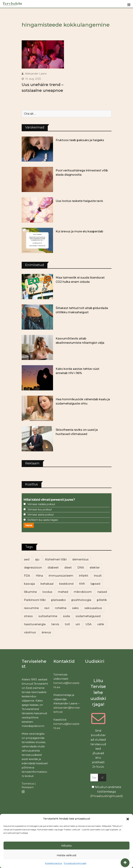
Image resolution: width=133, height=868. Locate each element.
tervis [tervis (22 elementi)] (55, 624)
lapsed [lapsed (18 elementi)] (95, 584)
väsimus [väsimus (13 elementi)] (30, 632)
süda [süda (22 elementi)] (66, 616)
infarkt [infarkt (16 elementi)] (84, 576)
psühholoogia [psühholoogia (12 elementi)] (81, 600)
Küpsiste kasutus (54, 863)
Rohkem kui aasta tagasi (43, 520)
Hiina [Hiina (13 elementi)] (39, 576)
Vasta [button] (29, 525)
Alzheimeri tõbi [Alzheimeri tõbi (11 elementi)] (56, 559)
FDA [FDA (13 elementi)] (27, 576)
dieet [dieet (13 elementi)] (68, 568)
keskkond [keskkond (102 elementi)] (66, 584)
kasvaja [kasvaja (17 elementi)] (29, 584)
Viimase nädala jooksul (41, 504)
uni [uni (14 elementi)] (78, 624)
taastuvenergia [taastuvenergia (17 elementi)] (35, 624)
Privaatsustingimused (75, 863)
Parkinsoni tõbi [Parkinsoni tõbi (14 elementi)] (35, 600)
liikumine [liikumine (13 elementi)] (30, 592)
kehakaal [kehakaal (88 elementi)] (47, 584)
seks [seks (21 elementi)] (75, 608)
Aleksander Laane (36, 74)
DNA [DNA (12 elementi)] (81, 568)
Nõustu (66, 846)
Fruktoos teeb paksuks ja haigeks (80, 140)
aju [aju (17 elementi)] (37, 559)
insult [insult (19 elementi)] (98, 576)
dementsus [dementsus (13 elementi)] (80, 559)
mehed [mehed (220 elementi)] (63, 592)
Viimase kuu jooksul (40, 509)
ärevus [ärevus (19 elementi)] (46, 632)
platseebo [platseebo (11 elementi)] (59, 600)
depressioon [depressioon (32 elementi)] (33, 568)
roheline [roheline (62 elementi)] (61, 608)
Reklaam (28, 787)
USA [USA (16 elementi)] (89, 624)
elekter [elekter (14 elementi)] (95, 568)
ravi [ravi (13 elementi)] (47, 608)
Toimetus (28, 784)
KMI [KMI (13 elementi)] (82, 584)
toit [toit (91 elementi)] (67, 624)
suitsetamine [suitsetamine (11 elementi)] (48, 616)
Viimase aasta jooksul (41, 515)
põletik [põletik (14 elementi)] (102, 600)
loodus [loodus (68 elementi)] (47, 592)
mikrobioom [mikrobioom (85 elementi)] (83, 592)
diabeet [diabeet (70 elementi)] (53, 568)
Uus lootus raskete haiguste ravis (79, 201)
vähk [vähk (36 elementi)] (101, 624)
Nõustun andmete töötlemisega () (107, 792)
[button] (128, 819)
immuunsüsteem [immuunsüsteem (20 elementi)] (61, 576)
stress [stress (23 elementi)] (28, 616)
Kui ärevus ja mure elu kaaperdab (79, 231)
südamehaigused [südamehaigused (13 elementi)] (88, 616)
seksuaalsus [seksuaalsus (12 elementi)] (93, 608)
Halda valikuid (66, 855)
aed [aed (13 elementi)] (27, 559)
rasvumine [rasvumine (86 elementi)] (31, 608)
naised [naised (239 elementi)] (102, 592)
